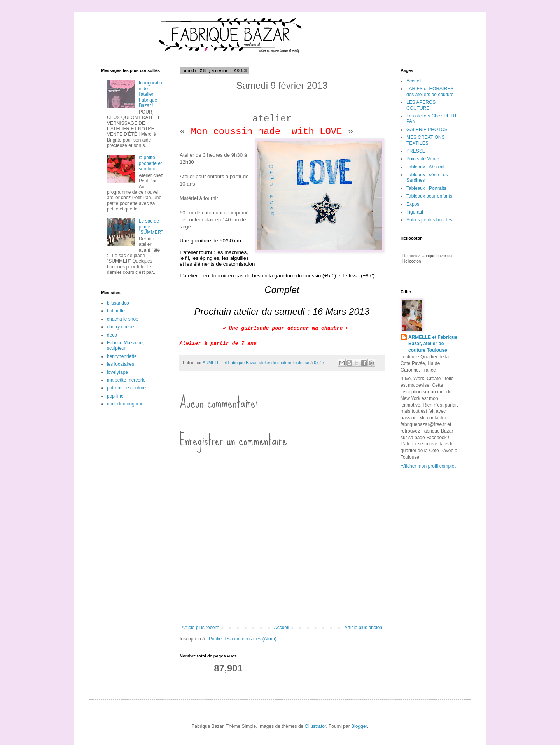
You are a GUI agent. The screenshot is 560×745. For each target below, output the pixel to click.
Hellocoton (412, 261)
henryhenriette (122, 356)
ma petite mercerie (126, 380)
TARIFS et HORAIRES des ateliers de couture (430, 91)
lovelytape (117, 372)
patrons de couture (126, 388)
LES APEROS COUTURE (421, 105)
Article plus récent (200, 628)
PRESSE (416, 151)
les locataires (121, 364)
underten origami (124, 404)
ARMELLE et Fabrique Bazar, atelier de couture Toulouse (433, 344)
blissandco (118, 303)
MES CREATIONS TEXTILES (425, 140)
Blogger (359, 726)
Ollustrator (316, 726)
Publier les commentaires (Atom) (243, 639)
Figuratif (415, 212)
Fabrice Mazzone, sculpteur (125, 345)
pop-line (115, 396)
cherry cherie (120, 327)
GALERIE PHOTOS (427, 130)
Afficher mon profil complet (428, 466)
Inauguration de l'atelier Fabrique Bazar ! (150, 94)
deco (112, 335)
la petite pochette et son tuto (150, 163)
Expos (413, 204)
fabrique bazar (434, 256)
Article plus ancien (363, 628)
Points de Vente (423, 159)
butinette (116, 311)
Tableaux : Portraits (426, 188)
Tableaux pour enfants (429, 196)
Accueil (282, 628)
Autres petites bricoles (429, 220)
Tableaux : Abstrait (425, 167)
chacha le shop (123, 319)
